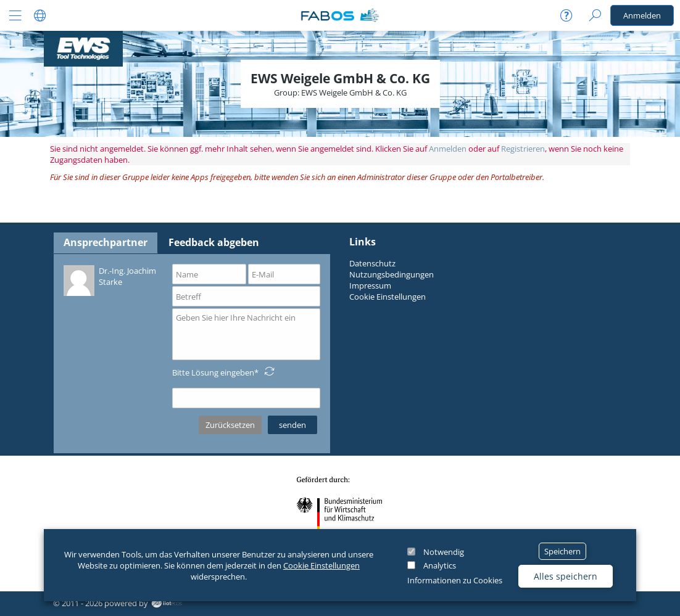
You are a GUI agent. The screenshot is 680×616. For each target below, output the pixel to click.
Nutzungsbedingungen (392, 274)
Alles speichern (566, 576)
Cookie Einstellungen (321, 565)
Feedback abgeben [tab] (214, 242)
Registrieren (523, 149)
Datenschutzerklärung (104, 441)
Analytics (440, 565)
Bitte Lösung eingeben (213, 372)
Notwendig (444, 552)
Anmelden (642, 15)
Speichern (562, 551)
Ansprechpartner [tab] (106, 242)
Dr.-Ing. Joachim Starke (110, 280)
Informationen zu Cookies (455, 580)
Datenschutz (372, 263)
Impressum (370, 285)
